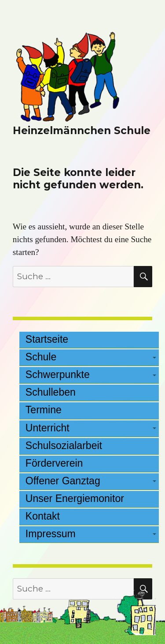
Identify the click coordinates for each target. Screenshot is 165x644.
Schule (41, 357)
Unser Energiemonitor (75, 498)
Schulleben (51, 392)
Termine (44, 410)
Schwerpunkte (58, 374)
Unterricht (48, 428)
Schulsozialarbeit (64, 446)
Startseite (47, 339)
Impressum (51, 534)
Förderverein (54, 463)
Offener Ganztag (63, 481)
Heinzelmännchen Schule (82, 131)
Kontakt (43, 516)
